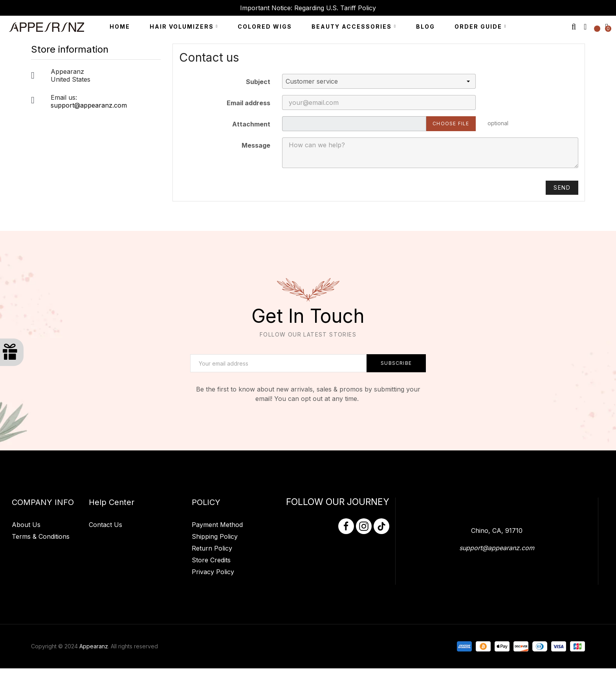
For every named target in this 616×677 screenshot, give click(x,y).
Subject (258, 90)
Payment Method (217, 570)
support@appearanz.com (89, 114)
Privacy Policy (213, 617)
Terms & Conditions (41, 593)
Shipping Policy (215, 582)
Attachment (251, 133)
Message (256, 154)
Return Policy (212, 594)
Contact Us (105, 570)
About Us (26, 582)
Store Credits (211, 606)
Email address (248, 112)
